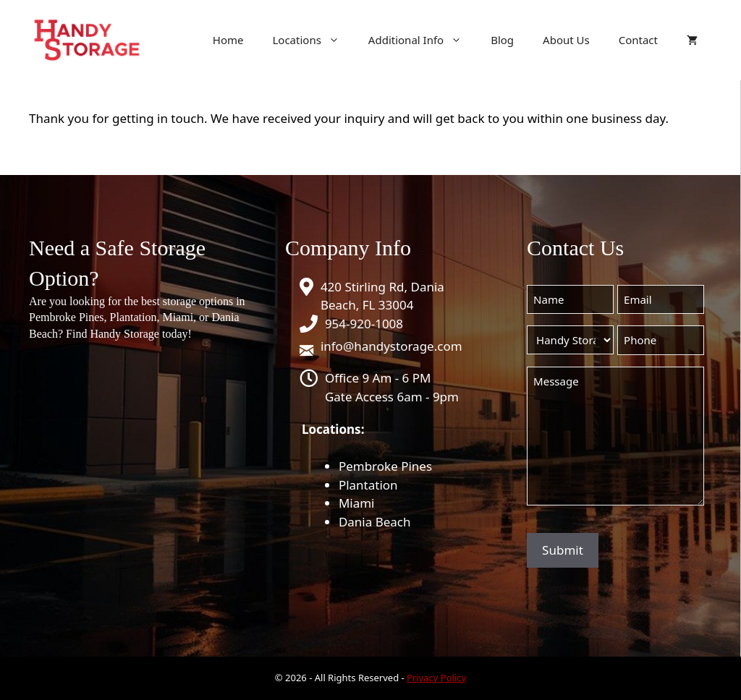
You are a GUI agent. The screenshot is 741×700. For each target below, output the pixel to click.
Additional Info (422, 40)
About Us (566, 40)
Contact (638, 40)
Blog (502, 40)
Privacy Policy (436, 678)
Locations (313, 40)
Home (228, 40)
